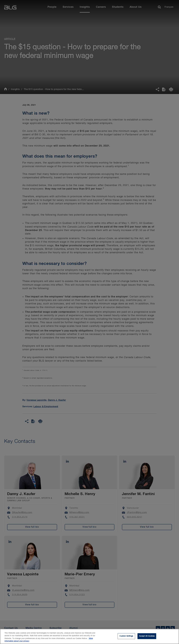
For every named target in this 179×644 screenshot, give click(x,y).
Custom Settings (126, 637)
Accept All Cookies (147, 637)
